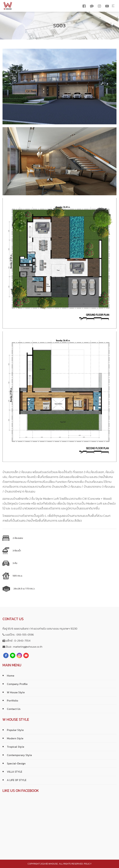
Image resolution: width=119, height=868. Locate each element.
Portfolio (13, 700)
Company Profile (17, 684)
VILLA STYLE (15, 772)
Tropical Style (16, 747)
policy (88, 864)
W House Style (16, 692)
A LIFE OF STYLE (17, 780)
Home (11, 676)
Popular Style (15, 730)
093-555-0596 (25, 635)
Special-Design (16, 763)
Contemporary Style (19, 755)
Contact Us (14, 709)
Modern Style (15, 738)
